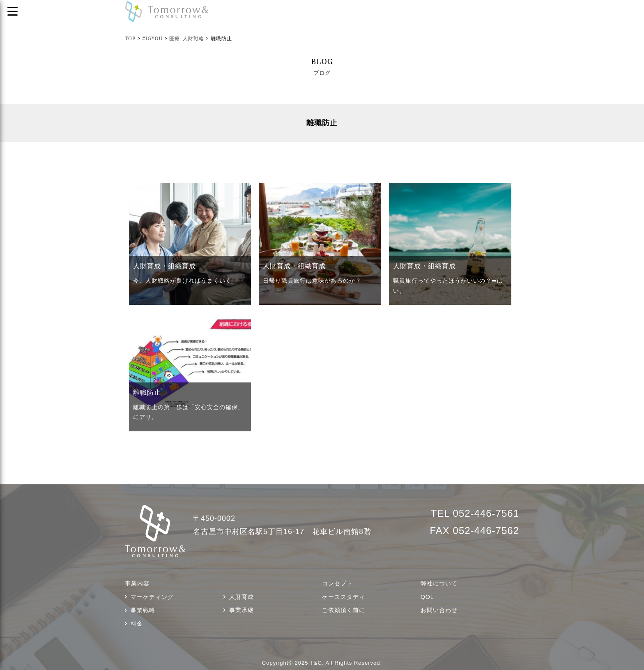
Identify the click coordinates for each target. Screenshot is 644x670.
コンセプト (337, 583)
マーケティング (152, 597)
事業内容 (137, 583)
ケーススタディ (344, 597)
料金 (137, 624)
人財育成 (241, 597)
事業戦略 (143, 610)
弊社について (439, 583)
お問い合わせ (439, 610)
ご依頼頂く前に (344, 610)
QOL (427, 597)
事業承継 (241, 610)
